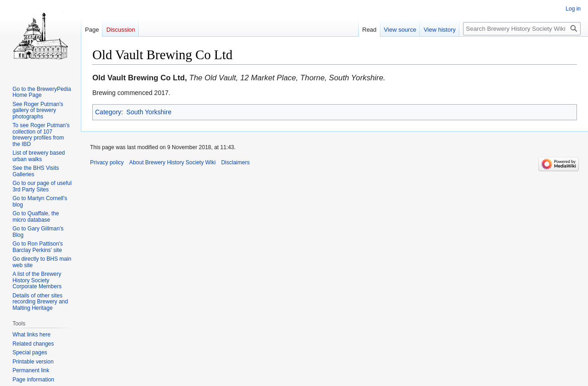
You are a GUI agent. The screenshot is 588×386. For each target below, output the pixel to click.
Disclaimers (235, 162)
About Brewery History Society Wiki (172, 162)
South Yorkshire (149, 112)
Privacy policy (107, 162)
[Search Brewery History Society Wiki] (522, 29)
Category (108, 112)
